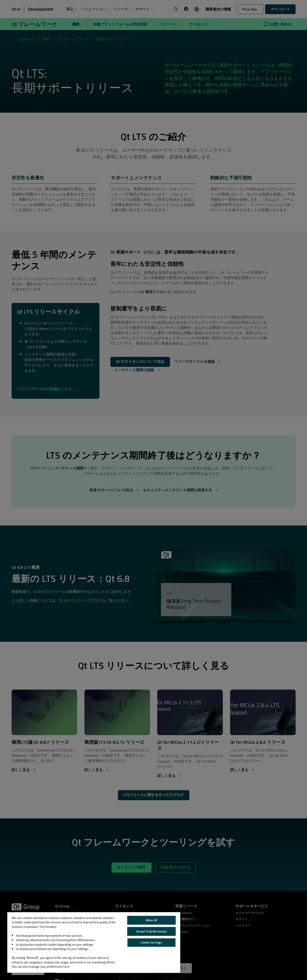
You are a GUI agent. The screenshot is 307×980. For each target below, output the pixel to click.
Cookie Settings (151, 942)
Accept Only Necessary (152, 931)
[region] (94, 942)
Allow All (151, 920)
